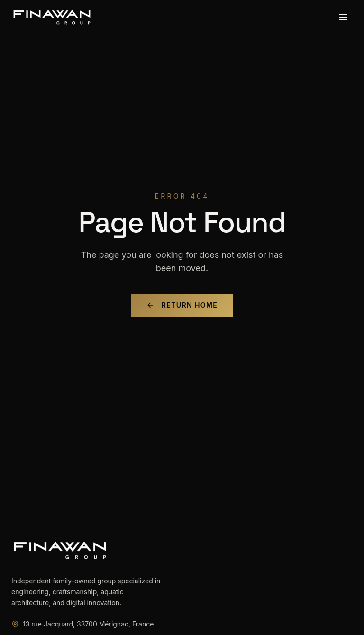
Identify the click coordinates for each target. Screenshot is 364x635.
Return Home (182, 305)
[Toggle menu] (343, 17)
